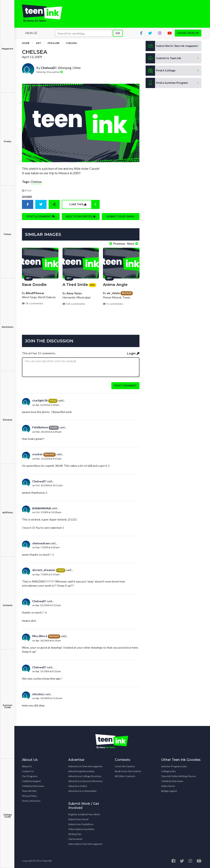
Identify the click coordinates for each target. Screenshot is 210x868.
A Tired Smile (75, 285)
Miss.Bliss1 (40, 636)
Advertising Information (81, 771)
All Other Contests (125, 776)
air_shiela (113, 293)
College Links (168, 771)
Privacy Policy (29, 796)
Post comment (125, 386)
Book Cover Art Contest (128, 771)
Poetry (7, 139)
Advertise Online (78, 786)
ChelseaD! (49, 68)
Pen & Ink (54, 43)
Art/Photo (7, 510)
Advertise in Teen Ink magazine (85, 766)
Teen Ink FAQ (29, 791)
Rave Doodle (34, 285)
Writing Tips (75, 834)
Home (26, 43)
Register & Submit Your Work (84, 814)
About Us (27, 766)
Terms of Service (31, 801)
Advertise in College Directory (85, 776)
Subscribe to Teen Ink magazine (85, 844)
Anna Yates (74, 293)
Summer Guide (7, 703)
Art (39, 43)
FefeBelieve (40, 427)
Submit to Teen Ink (163, 58)
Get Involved (75, 839)
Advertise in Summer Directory (85, 781)
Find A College (160, 71)
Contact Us (28, 771)
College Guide (7, 813)
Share (27, 197)
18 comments (33, 303)
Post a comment (41, 216)
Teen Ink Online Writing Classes (179, 776)
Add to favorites (81, 216)
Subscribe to (171, 46)
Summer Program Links (174, 766)
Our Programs (30, 776)
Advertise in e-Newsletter (83, 791)
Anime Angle (115, 285)
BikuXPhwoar (35, 293)
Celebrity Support (31, 781)
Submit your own (121, 216)
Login (133, 353)
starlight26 (40, 400)
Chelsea (71, 43)
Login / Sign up (188, 33)
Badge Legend (169, 791)
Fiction (7, 231)
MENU (31, 33)
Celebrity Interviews (33, 786)
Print (27, 191)
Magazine (7, 46)
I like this (84, 204)
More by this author (50, 72)
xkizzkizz (38, 694)
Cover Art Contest (125, 766)
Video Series (168, 786)
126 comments (74, 304)
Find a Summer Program (167, 83)
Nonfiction (7, 324)
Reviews (7, 417)
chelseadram (41, 543)
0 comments (113, 304)
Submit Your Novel (78, 819)
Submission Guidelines (81, 824)
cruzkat (37, 454)
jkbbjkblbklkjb (42, 508)
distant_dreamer (44, 570)
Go (118, 33)
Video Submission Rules (81, 829)
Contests (7, 603)
